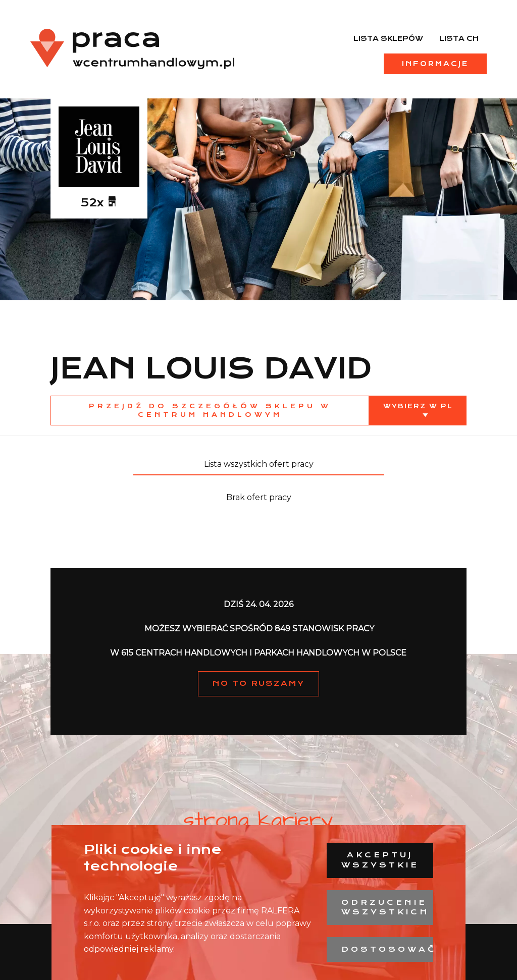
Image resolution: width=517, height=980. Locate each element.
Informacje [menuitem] (435, 64)
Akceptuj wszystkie (380, 860)
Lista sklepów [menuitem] (388, 38)
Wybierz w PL (418, 406)
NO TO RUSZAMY (258, 683)
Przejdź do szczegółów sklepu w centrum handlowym (210, 410)
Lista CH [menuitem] (459, 38)
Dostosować (387, 949)
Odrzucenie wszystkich (385, 907)
